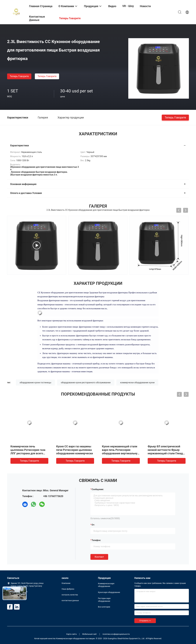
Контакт (99, 557)
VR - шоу (128, 6)
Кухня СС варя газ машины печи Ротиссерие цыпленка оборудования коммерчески (75, 450)
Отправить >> (145, 621)
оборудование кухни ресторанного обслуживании (86, 383)
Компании (66, 583)
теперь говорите (19, 76)
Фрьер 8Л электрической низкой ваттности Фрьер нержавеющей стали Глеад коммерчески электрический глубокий (167, 453)
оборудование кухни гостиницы (36, 383)
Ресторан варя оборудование (104, 600)
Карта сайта (71, 634)
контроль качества (70, 595)
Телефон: (96, 540)
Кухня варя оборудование (109, 592)
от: (93, 525)
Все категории (104, 607)
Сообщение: (98, 489)
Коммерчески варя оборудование (106, 585)
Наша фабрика (68, 589)
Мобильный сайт (90, 634)
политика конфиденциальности (116, 634)
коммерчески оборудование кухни (137, 383)
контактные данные (70, 601)
